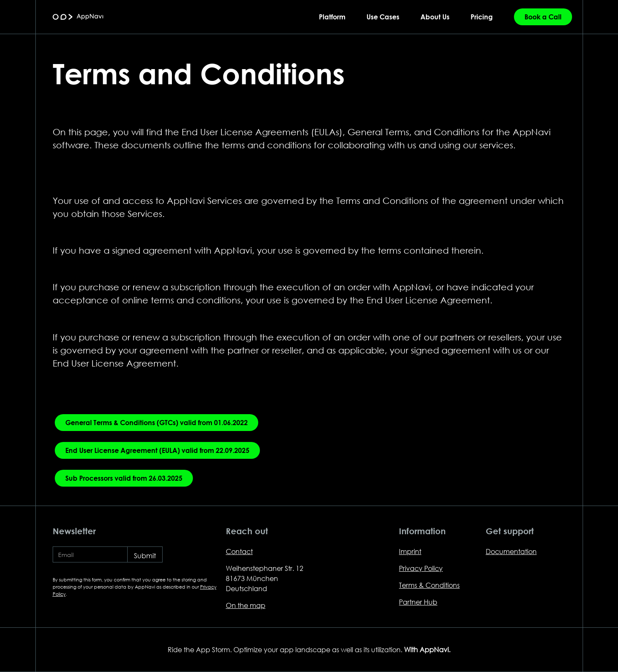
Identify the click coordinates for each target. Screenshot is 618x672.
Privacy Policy (421, 568)
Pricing (482, 17)
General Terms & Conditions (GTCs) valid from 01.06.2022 (157, 422)
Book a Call (543, 17)
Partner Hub (418, 602)
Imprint (410, 551)
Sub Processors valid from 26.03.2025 (124, 478)
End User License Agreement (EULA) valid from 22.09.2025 (157, 450)
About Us (435, 17)
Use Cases (383, 17)
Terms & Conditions (429, 585)
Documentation (511, 551)
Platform (332, 17)
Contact (239, 551)
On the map (246, 605)
